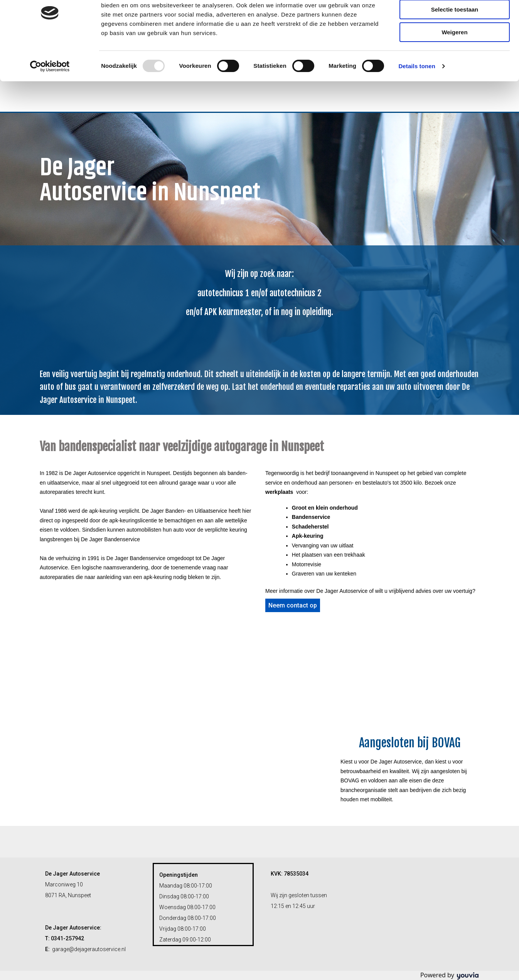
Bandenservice (311, 517)
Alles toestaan (455, 19)
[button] (293, 605)
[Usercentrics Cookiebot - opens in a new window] (50, 98)
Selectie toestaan (455, 42)
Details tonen (417, 98)
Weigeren (454, 64)
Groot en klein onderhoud (325, 508)
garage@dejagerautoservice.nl (89, 949)
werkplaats (279, 492)
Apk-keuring (308, 536)
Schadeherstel (310, 527)
